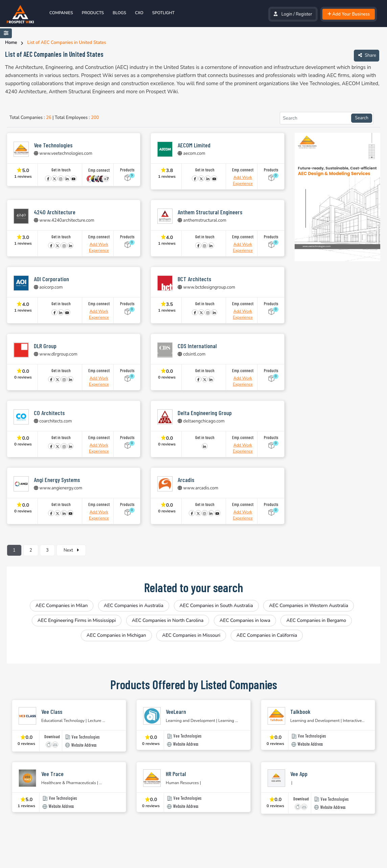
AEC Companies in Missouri (191, 635)
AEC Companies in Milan (62, 606)
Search (362, 118)
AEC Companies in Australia (134, 606)
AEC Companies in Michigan (116, 635)
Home (11, 43)
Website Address (84, 745)
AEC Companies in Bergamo (316, 620)
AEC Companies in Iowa (245, 620)
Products (93, 13)
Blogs (119, 13)
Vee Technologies (86, 737)
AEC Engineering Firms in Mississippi (77, 620)
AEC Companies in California (267, 635)
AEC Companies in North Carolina (168, 620)
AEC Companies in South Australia (216, 606)
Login (287, 14)
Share (367, 55)
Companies (61, 13)
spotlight (163, 13)
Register (304, 14)
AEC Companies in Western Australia (309, 606)
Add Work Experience (243, 180)
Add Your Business (349, 14)
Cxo (139, 13)
